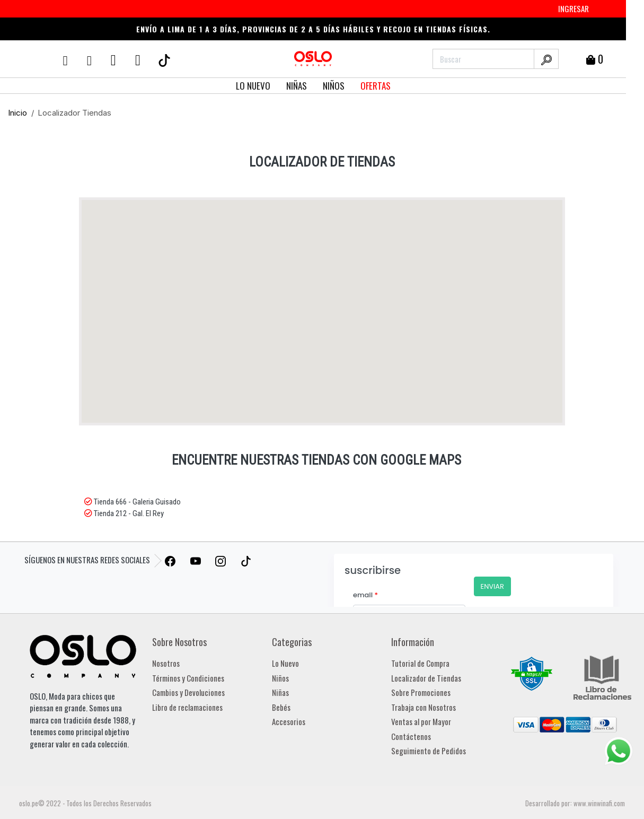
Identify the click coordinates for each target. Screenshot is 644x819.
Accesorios (289, 721)
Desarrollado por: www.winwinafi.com (575, 803)
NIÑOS (334, 86)
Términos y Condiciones (188, 678)
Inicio (17, 113)
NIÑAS (297, 86)
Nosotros (166, 663)
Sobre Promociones (421, 692)
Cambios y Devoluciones (188, 692)
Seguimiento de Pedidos (429, 751)
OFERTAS (376, 86)
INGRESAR (574, 8)
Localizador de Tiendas (426, 678)
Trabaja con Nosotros (424, 707)
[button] (354, 311)
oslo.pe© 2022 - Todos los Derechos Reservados (85, 803)
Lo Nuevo (285, 663)
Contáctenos (411, 736)
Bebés (281, 707)
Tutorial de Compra (420, 663)
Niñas (280, 692)
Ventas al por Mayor (421, 721)
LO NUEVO (253, 86)
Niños (280, 678)
